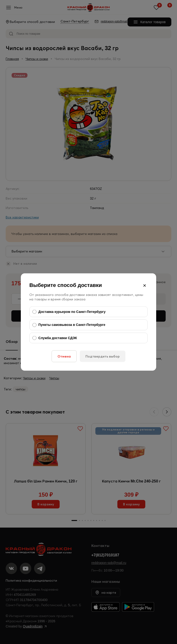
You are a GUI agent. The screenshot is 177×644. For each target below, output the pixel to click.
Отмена (64, 356)
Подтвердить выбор (103, 356)
